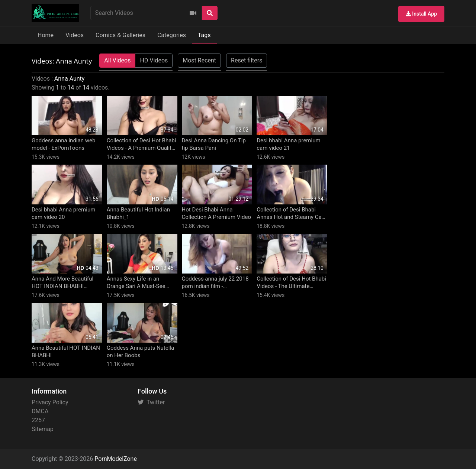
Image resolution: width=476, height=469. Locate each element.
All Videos (117, 60)
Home (46, 35)
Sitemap (43, 429)
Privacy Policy (50, 402)
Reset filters (247, 60)
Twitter (151, 402)
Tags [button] (204, 35)
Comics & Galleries (120, 35)
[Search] (210, 13)
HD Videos (154, 60)
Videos (75, 35)
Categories (172, 35)
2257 (38, 420)
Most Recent (199, 60)
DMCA (40, 411)
